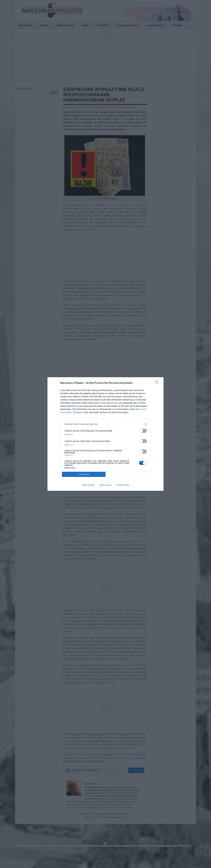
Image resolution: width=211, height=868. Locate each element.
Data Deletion (88, 485)
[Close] (158, 383)
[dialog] (105, 434)
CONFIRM (84, 474)
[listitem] (105, 424)
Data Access (105, 485)
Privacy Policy (122, 485)
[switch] (143, 431)
